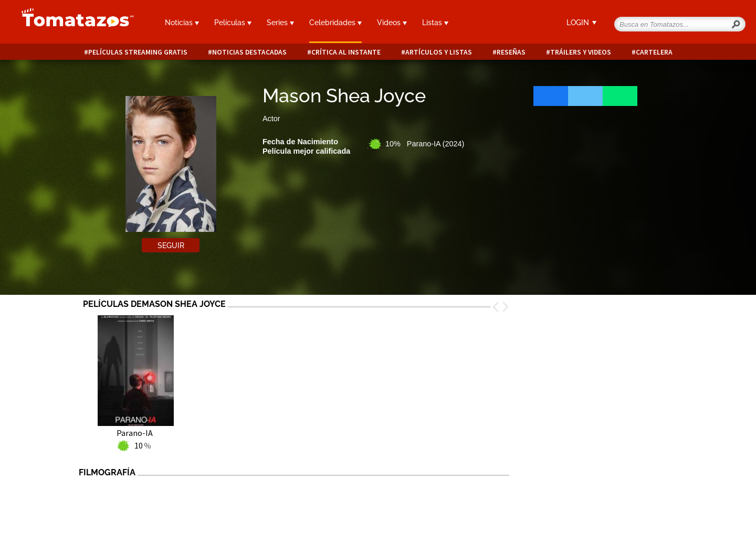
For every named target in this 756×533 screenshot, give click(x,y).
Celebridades (335, 23)
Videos (392, 23)
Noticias (182, 23)
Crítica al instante (346, 52)
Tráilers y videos (581, 52)
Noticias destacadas (249, 52)
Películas (233, 23)
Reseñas (511, 52)
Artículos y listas (439, 52)
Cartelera (654, 52)
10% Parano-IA (425, 144)
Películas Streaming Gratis (138, 52)
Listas (435, 23)
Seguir (171, 246)
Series (280, 23)
